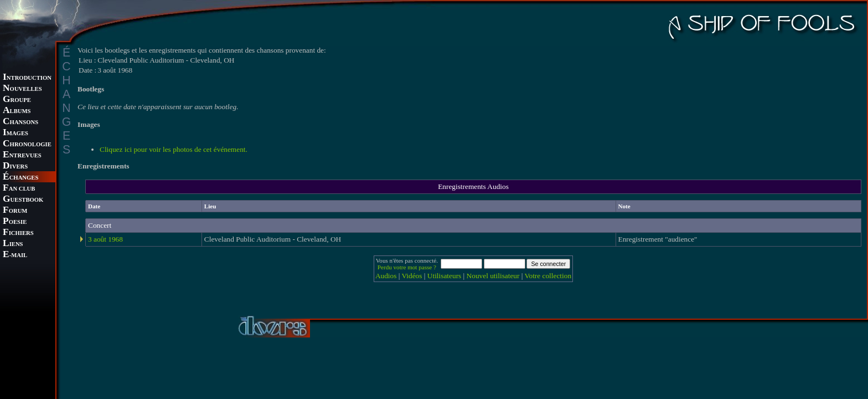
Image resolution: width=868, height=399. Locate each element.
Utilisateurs (444, 276)
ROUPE (17, 100)
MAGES (15, 133)
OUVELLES (22, 89)
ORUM (15, 211)
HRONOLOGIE (27, 144)
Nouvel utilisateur (493, 276)
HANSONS (20, 122)
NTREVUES (22, 155)
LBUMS (17, 111)
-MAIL (15, 255)
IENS (13, 244)
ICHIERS (18, 233)
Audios (386, 276)
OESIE (15, 222)
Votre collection (548, 276)
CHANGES (20, 178)
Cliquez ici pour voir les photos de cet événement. (174, 149)
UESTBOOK (23, 200)
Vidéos (412, 276)
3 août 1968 (105, 239)
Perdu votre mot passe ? (407, 267)
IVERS (15, 167)
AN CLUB (19, 189)
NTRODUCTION (27, 78)
